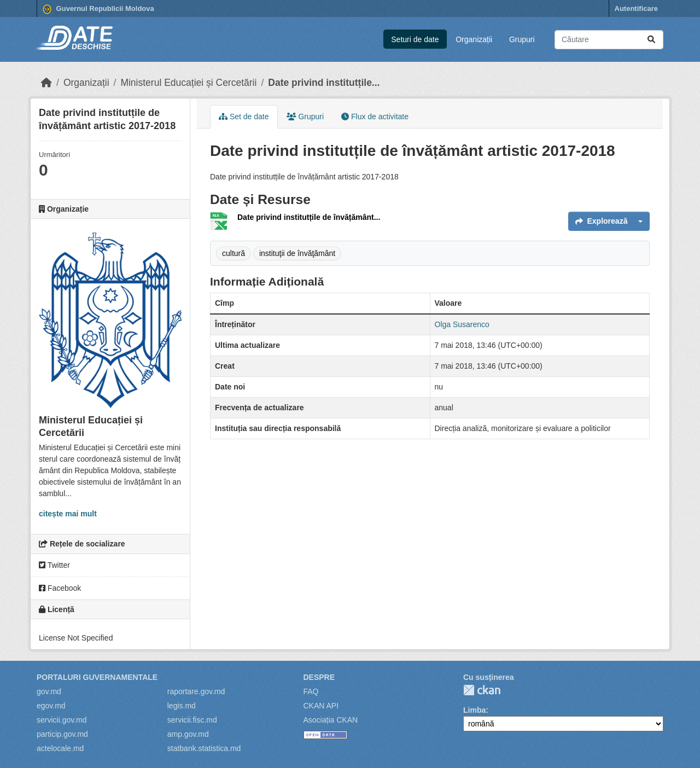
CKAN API (321, 706)
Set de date (244, 117)
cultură (234, 253)
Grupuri (522, 39)
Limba (474, 710)
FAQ (311, 691)
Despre (319, 677)
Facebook (60, 588)
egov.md (51, 706)
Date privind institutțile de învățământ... (309, 217)
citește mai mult (68, 514)
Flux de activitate (375, 117)
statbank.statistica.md (204, 748)
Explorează (602, 221)
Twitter (54, 565)
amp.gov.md (188, 734)
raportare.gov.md (196, 691)
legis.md (182, 706)
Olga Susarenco (462, 324)
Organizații (474, 39)
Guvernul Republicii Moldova (98, 9)
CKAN (482, 690)
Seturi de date (415, 39)
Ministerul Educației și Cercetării (188, 83)
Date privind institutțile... (324, 83)
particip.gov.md (62, 734)
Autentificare (636, 8)
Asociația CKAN (331, 720)
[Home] (46, 83)
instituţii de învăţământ (297, 253)
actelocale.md (60, 748)
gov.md (49, 691)
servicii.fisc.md (192, 720)
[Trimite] (651, 40)
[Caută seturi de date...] (609, 40)
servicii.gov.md (62, 720)
